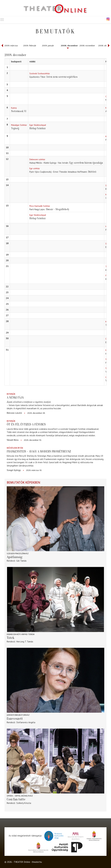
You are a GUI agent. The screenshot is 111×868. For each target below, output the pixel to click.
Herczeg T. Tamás (25, 642)
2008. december (69, 46)
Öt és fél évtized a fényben (26, 424)
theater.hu (37, 862)
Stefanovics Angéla (26, 722)
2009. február (30, 46)
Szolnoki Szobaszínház (40, 73)
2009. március (11, 46)
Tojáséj (15, 128)
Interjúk (11, 394)
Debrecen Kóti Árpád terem (21, 634)
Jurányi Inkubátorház (18, 715)
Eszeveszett (15, 719)
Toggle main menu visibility (2, 19)
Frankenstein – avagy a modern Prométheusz (39, 451)
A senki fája (15, 397)
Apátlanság (15, 557)
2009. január (48, 46)
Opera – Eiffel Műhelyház (20, 796)
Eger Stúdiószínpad (38, 125)
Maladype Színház (19, 125)
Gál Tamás (21, 561)
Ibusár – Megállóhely (58, 209)
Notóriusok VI (19, 111)
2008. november (87, 46)
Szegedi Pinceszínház (18, 554)
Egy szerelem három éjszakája (86, 163)
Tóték (11, 638)
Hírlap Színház (38, 128)
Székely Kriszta (24, 803)
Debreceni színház (37, 159)
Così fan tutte (16, 799)
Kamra (14, 108)
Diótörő (92, 172)
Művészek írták (15, 448)
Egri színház (35, 168)
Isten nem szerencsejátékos (62, 77)
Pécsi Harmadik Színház (40, 206)
